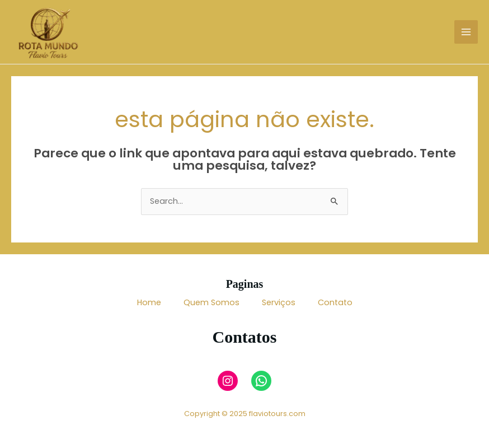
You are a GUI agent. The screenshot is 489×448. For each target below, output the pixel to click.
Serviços (279, 302)
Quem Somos (211, 302)
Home (149, 302)
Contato (335, 302)
